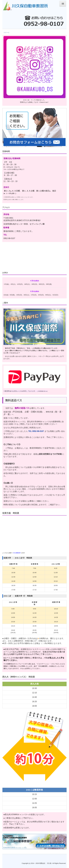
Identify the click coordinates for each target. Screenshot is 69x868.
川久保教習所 (17, 553)
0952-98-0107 (38, 431)
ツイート (7, 33)
